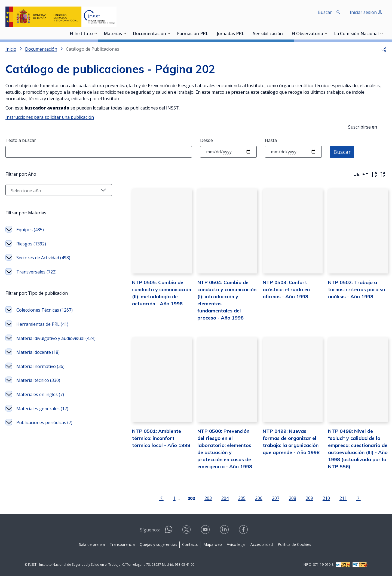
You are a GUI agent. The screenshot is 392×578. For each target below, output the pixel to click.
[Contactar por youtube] (206, 533)
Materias (113, 34)
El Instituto (81, 34)
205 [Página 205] (236, 500)
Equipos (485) (30, 258)
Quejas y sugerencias (158, 546)
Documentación (149, 34)
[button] (384, 49)
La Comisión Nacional (356, 34)
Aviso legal (236, 546)
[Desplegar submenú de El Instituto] (96, 34)
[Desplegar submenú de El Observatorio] (326, 34)
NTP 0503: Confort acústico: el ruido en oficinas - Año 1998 (281, 293)
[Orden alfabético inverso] (383, 175)
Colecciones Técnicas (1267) (45, 339)
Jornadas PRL (231, 34)
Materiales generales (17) (42, 437)
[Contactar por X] (187, 533)
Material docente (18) (38, 381)
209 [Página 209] (304, 500)
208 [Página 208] (287, 500)
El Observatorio (307, 34)
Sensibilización (268, 34)
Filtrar (21, 173)
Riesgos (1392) (31, 273)
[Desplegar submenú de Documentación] (169, 34)
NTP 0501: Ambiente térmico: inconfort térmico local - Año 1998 (152, 439)
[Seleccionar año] (53, 219)
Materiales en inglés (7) (40, 423)
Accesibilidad (262, 546)
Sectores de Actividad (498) (43, 287)
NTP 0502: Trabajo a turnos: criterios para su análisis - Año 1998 (354, 293)
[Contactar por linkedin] (225, 533)
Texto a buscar (21, 140)
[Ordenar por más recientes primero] (357, 175)
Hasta (271, 140)
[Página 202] (186, 499)
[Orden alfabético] (374, 175)
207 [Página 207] (270, 500)
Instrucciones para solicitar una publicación (50, 117)
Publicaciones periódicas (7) (44, 451)
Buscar (342, 152)
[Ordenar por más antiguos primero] (365, 175)
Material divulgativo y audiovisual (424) (56, 367)
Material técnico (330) (38, 409)
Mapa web (213, 546)
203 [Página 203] (202, 500)
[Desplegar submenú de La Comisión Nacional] (381, 34)
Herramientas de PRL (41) (42, 353)
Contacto (190, 546)
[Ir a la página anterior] (156, 499)
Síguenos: (150, 532)
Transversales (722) (36, 301)
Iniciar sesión (366, 12)
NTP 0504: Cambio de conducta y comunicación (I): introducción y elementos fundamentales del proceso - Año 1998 (219, 301)
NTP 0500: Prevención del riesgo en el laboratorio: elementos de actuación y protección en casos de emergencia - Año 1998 (219, 447)
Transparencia (122, 546)
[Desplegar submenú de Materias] (125, 34)
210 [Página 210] (321, 500)
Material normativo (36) (40, 395)
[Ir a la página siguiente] (353, 499)
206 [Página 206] (253, 500)
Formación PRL (193, 34)
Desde (206, 140)
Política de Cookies (294, 546)
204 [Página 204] (219, 500)
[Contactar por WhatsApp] (169, 533)
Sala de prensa (92, 546)
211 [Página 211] (337, 500)
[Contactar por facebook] (244, 533)
